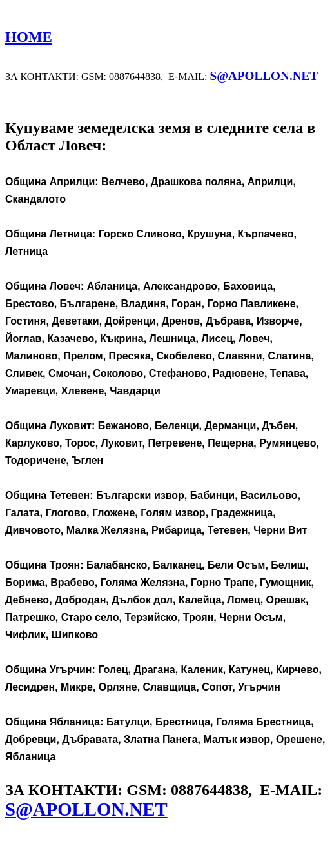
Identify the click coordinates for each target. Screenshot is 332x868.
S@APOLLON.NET (264, 76)
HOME (29, 37)
